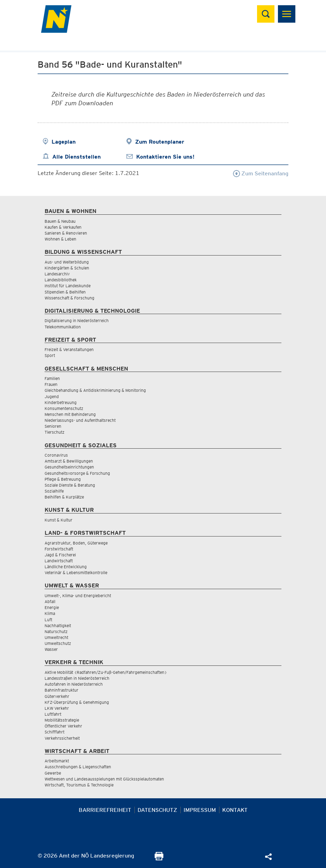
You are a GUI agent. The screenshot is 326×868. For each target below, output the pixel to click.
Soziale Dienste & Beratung (70, 485)
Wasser (51, 649)
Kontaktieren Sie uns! (165, 157)
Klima (50, 613)
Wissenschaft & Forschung (69, 298)
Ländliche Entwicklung (66, 567)
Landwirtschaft (59, 561)
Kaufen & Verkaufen (63, 227)
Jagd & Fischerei (60, 555)
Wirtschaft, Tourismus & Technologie (79, 785)
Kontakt (235, 810)
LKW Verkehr (57, 708)
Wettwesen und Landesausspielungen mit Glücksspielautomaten (104, 779)
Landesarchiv (57, 274)
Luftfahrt (53, 714)
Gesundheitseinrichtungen (69, 467)
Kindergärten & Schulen (67, 268)
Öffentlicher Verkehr (63, 726)
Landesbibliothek (61, 280)
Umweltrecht (56, 637)
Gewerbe (53, 773)
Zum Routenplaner (160, 142)
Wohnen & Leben (60, 239)
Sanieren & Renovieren (66, 233)
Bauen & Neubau (60, 221)
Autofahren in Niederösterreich (74, 684)
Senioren (53, 426)
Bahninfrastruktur (61, 690)
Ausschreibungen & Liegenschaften (78, 767)
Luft (48, 620)
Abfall (50, 601)
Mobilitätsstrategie (62, 720)
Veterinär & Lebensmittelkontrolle (76, 573)
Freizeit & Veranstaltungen (69, 349)
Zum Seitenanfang (261, 173)
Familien (52, 378)
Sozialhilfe (54, 491)
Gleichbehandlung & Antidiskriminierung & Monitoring (95, 390)
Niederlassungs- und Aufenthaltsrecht (80, 420)
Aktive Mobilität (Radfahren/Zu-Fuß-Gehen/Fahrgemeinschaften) (106, 672)
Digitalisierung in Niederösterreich (77, 321)
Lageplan (64, 142)
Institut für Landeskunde (68, 286)
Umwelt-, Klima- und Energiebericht (78, 596)
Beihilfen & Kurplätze (64, 497)
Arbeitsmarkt (57, 761)
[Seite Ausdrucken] (159, 858)
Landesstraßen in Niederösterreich (77, 678)
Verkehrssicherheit (62, 738)
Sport (50, 355)
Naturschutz (56, 631)
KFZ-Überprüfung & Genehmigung (77, 702)
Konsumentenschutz (64, 408)
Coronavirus (56, 455)
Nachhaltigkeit (58, 626)
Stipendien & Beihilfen (65, 292)
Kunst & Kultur (59, 520)
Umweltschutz (58, 643)
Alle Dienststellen (76, 157)
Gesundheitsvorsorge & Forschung (77, 473)
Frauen (51, 384)
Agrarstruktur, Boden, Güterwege (76, 543)
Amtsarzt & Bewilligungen (69, 461)
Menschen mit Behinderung (70, 414)
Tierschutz (55, 432)
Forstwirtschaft (59, 549)
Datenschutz (157, 810)
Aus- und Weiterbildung (67, 262)
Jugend (52, 397)
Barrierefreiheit (105, 810)
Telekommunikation (63, 327)
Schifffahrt (55, 732)
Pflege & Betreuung (63, 479)
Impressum (200, 810)
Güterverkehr (57, 696)
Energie (52, 607)
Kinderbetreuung (61, 402)
